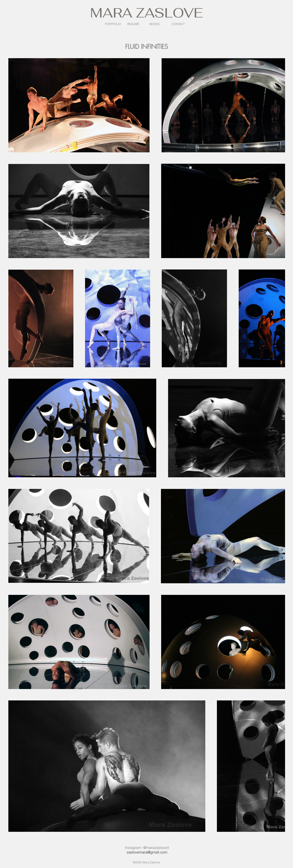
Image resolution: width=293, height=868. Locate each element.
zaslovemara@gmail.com (147, 852)
